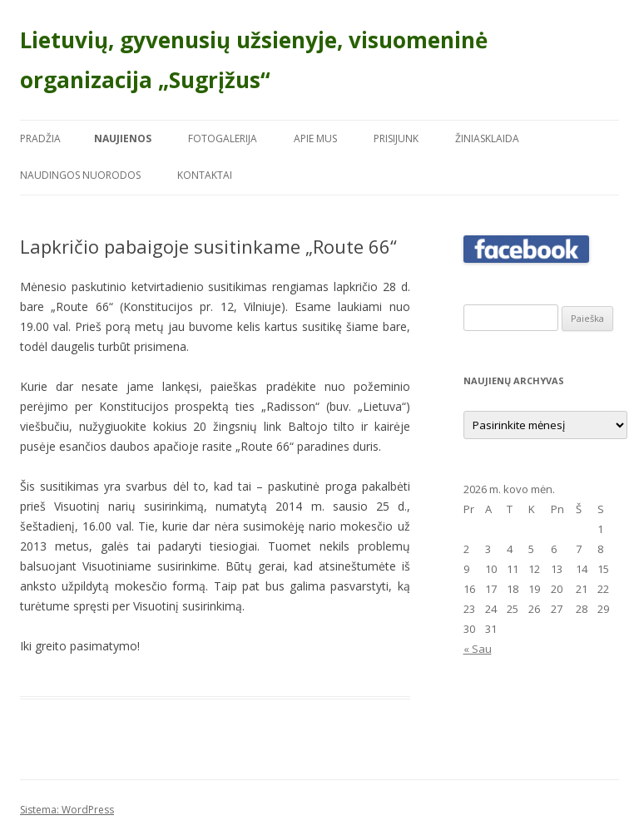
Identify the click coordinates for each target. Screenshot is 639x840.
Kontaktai (205, 175)
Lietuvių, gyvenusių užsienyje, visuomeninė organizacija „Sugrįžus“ (254, 60)
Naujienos (123, 138)
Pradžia (40, 138)
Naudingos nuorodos (80, 175)
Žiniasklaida (487, 138)
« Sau (478, 649)
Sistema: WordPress (67, 810)
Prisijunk (396, 138)
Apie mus (315, 138)
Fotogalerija (223, 138)
